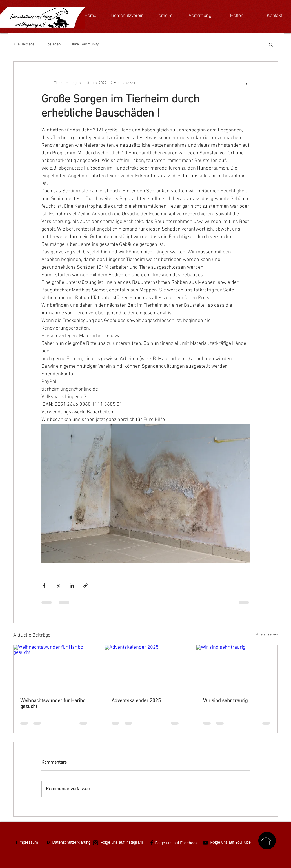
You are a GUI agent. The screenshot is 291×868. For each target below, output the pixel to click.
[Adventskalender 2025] (145, 668)
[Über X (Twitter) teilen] (58, 585)
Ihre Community (85, 44)
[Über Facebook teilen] (44, 585)
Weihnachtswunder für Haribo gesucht (53, 704)
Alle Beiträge (24, 44)
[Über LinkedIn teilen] (72, 585)
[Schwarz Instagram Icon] (95, 843)
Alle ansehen (267, 634)
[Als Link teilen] (85, 585)
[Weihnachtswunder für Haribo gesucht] (54, 668)
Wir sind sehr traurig (225, 701)
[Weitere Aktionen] (246, 83)
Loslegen (53, 44)
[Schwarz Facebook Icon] (152, 843)
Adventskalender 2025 (136, 701)
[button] (271, 44)
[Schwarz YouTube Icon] (205, 843)
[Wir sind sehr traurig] (237, 668)
